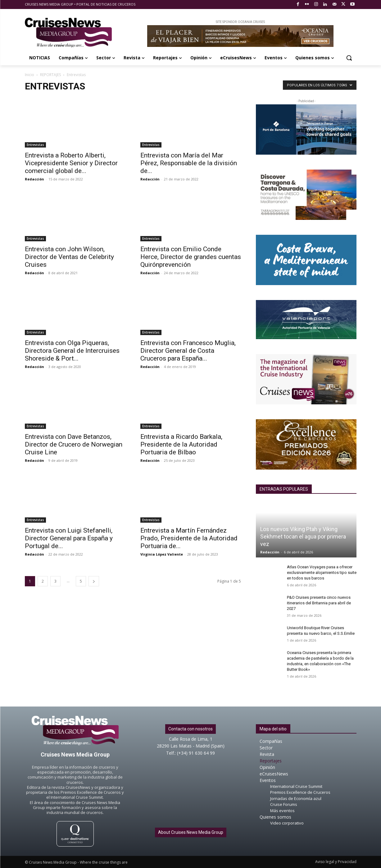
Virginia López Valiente (162, 554)
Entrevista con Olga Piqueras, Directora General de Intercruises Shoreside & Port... (72, 351)
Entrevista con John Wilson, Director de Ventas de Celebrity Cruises (69, 257)
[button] (349, 58)
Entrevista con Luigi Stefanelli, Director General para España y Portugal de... (69, 538)
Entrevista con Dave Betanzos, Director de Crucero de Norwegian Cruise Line (74, 444)
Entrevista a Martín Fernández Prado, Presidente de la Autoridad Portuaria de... (189, 538)
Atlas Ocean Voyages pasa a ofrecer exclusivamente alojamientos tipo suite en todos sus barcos (322, 573)
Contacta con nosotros (190, 729)
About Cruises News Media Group (191, 832)
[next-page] (94, 581)
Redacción (34, 179)
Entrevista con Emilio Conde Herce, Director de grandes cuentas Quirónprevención (191, 257)
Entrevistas (35, 145)
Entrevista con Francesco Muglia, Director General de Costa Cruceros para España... (188, 351)
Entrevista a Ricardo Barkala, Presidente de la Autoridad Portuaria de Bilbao (181, 444)
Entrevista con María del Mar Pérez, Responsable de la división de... (189, 163)
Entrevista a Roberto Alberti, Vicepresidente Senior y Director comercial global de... (71, 163)
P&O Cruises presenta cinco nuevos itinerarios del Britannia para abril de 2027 (319, 603)
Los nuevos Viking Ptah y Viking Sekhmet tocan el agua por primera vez (303, 536)
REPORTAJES (50, 75)
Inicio (29, 75)
